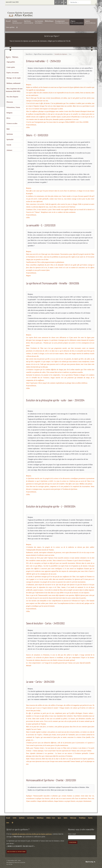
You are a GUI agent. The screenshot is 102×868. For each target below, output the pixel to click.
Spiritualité (10, 135)
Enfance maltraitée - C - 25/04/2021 (43, 57)
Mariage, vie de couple (14, 74)
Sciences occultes (12, 119)
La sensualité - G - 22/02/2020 (41, 221)
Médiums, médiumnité (14, 79)
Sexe (8, 124)
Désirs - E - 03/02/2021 (37, 131)
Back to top (91, 857)
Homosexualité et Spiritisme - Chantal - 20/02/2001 (51, 776)
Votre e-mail (72, 830)
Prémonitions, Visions (13, 103)
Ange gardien (11, 58)
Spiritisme (10, 130)
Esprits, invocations (13, 68)
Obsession (10, 98)
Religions (10, 108)
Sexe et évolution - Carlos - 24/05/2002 (45, 619)
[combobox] (80, 2)
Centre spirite (11, 63)
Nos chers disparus (12, 92)
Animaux (9, 146)
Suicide (9, 141)
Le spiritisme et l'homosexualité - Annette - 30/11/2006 (53, 279)
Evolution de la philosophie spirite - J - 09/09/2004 (51, 502)
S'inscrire (73, 838)
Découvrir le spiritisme (17, 847)
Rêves (8, 114)
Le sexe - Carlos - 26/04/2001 (40, 677)
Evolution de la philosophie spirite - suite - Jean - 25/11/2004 (55, 396)
